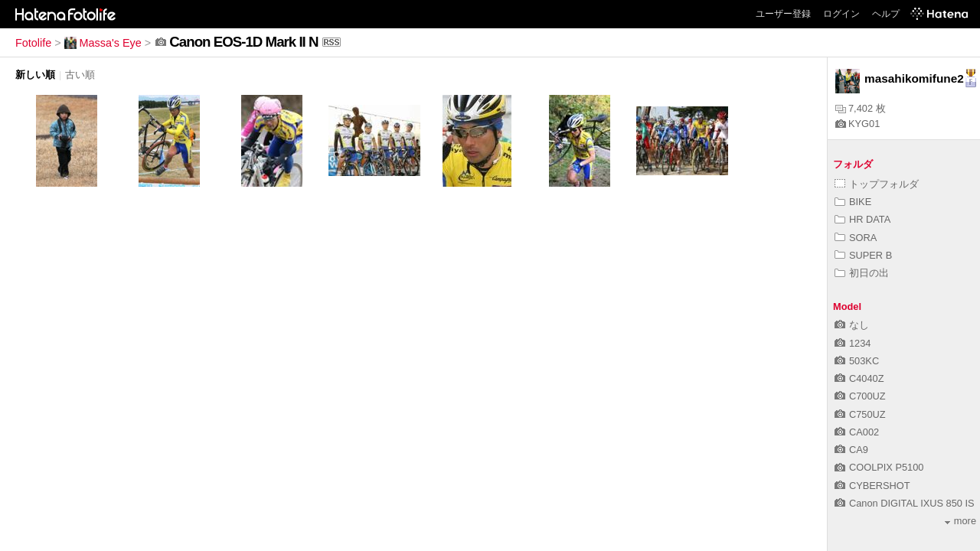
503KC (857, 361)
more (960, 521)
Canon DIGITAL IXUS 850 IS (905, 503)
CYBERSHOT (872, 486)
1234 (853, 343)
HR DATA (862, 219)
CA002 (857, 432)
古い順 (80, 75)
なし (852, 325)
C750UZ (860, 414)
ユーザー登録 (783, 14)
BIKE (853, 202)
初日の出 (862, 273)
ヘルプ (886, 14)
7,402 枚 (861, 108)
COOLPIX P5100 (879, 467)
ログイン (841, 14)
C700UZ (860, 396)
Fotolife (33, 43)
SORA (856, 238)
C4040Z (859, 378)
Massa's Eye (103, 43)
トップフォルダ (877, 184)
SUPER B (863, 255)
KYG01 (857, 124)
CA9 (851, 450)
